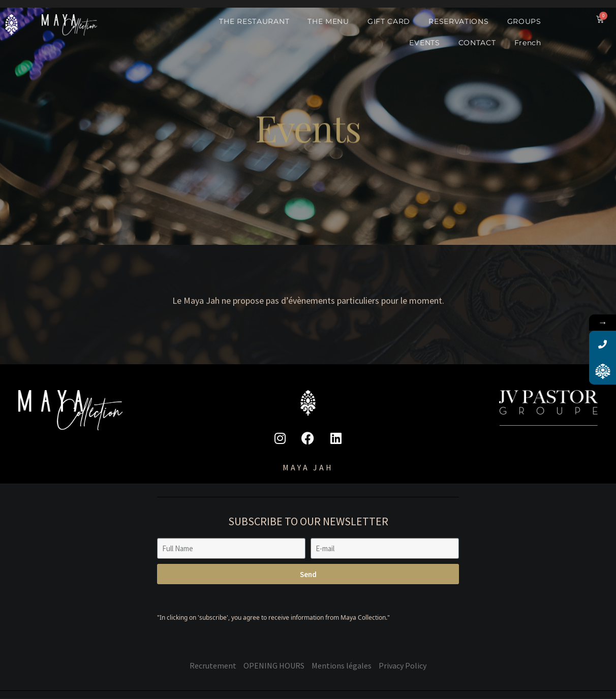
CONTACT (477, 43)
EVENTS (424, 43)
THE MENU (328, 21)
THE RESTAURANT (254, 21)
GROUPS (524, 21)
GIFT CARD (389, 21)
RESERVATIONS (458, 21)
